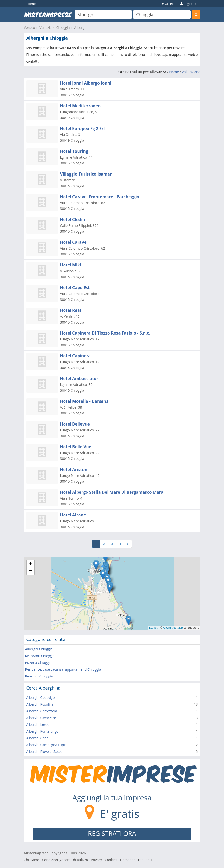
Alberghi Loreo (38, 725)
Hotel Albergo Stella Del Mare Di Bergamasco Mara (112, 492)
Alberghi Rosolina (40, 704)
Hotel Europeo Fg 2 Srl (83, 129)
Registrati (189, 4)
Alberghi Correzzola (42, 711)
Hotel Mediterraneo (80, 106)
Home (31, 4)
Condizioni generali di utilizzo (65, 860)
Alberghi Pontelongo (42, 731)
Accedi (168, 4)
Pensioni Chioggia (39, 676)
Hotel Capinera (76, 356)
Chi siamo (32, 860)
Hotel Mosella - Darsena (84, 401)
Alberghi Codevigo (41, 697)
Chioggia (63, 27)
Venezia (46, 27)
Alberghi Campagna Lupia (47, 745)
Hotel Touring (74, 151)
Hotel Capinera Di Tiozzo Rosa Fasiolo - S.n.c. (105, 333)
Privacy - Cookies (104, 860)
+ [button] (30, 564)
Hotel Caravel (74, 242)
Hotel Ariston (74, 469)
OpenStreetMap (173, 628)
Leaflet (153, 628)
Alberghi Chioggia (39, 649)
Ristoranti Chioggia (40, 656)
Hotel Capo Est (75, 288)
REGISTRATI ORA (112, 833)
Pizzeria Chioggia (38, 663)
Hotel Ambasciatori (80, 379)
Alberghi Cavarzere (41, 718)
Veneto (29, 27)
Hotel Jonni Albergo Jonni (86, 83)
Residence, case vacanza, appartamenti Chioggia (63, 669)
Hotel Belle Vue (76, 447)
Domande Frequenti (136, 860)
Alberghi (81, 27)
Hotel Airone (73, 515)
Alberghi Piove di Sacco (44, 752)
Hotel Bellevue (75, 424)
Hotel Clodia (73, 219)
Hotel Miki (71, 265)
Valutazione (191, 72)
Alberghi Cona (37, 738)
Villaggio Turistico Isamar (86, 174)
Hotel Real (71, 310)
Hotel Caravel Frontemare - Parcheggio (100, 197)
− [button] (30, 571)
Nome (174, 72)
